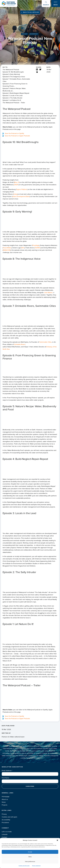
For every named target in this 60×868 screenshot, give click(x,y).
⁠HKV (23, 248)
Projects (4, 805)
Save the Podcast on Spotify (14, 133)
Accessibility (6, 820)
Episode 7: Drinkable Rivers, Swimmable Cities (16, 80)
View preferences (30, 861)
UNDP (16, 185)
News (4, 802)
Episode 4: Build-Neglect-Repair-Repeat (16, 93)
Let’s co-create (7, 832)
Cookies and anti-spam (9, 817)
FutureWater (7, 248)
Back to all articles (31, 12)
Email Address (7, 771)
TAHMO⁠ (38, 248)
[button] (57, 840)
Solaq (15, 194)
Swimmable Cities (45, 342)
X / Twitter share (40, 69)
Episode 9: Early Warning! (11, 74)
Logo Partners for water (9, 3)
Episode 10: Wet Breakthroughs (13, 72)
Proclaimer (5, 823)
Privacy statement (36, 866)
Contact (4, 837)
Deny (30, 857)
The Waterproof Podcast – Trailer (14, 103)
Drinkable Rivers (20, 344)
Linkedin (5, 834)
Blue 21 (17, 182)
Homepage (6, 797)
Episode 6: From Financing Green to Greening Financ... (15, 85)
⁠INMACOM (7, 250)
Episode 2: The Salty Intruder (12, 98)
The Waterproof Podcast (11, 70)
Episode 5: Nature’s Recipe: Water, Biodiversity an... (14, 90)
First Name (5, 778)
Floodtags (36, 245)
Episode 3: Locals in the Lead (13, 96)
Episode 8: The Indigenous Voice (14, 77)
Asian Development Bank (21, 196)
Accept (30, 852)
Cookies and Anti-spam (24, 866)
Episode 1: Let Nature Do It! (12, 100)
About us (5, 799)
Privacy (4, 814)
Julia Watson (48, 293)
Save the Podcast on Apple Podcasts (17, 136)
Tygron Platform (22, 189)
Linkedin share (37, 69)
